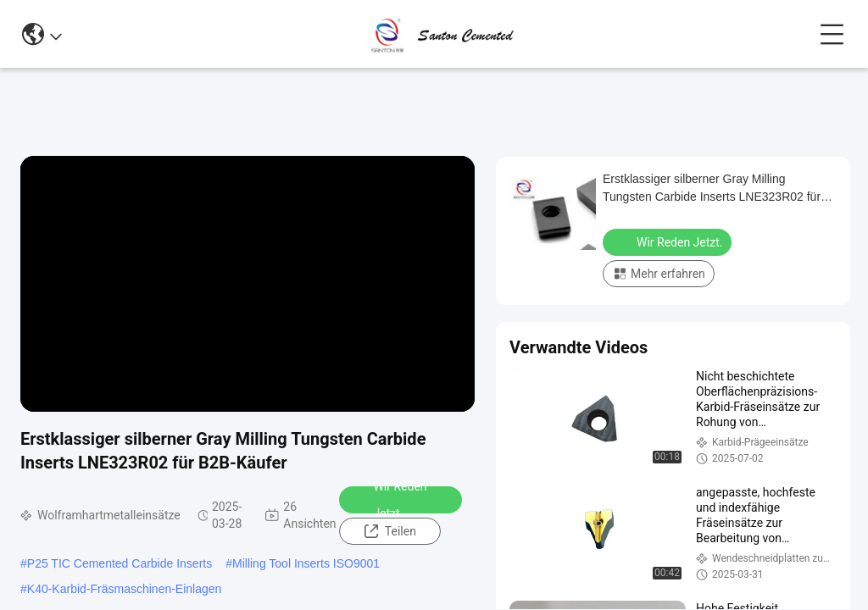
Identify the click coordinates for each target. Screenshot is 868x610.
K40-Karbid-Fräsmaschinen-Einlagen (125, 589)
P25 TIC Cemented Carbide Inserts (120, 563)
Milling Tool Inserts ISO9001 (306, 563)
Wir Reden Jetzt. (389, 500)
